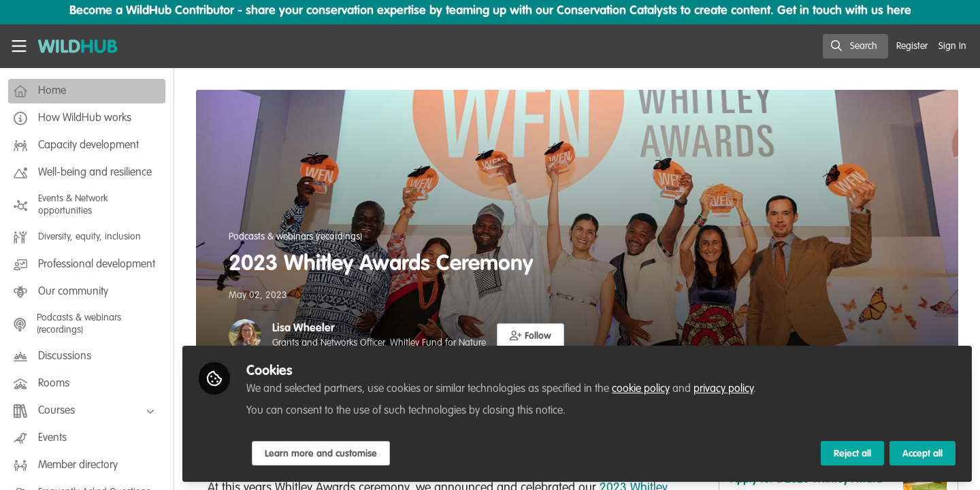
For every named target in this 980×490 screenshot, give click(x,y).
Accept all (922, 454)
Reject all (852, 454)
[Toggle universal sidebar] (19, 46)
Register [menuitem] (912, 46)
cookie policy (641, 389)
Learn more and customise (321, 454)
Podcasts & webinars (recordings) (295, 237)
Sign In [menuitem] (952, 46)
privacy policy (723, 389)
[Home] (73, 46)
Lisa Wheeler (303, 329)
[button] (530, 336)
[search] (855, 46)
